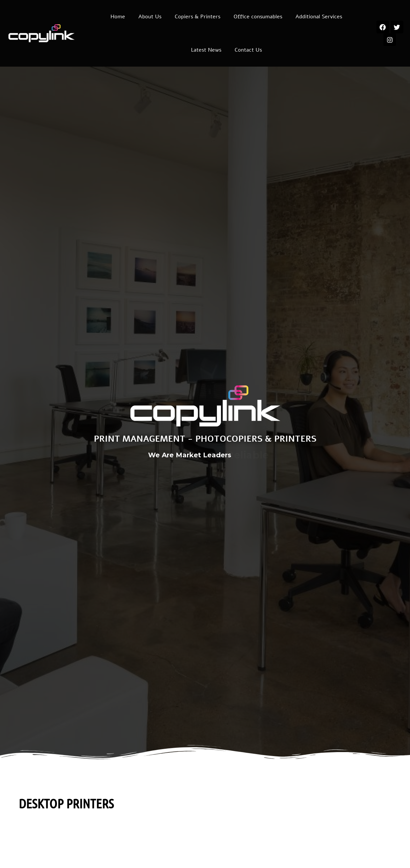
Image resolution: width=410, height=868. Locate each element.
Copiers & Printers (198, 17)
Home (118, 17)
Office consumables (258, 17)
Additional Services (319, 17)
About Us (150, 17)
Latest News (206, 50)
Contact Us (248, 50)
